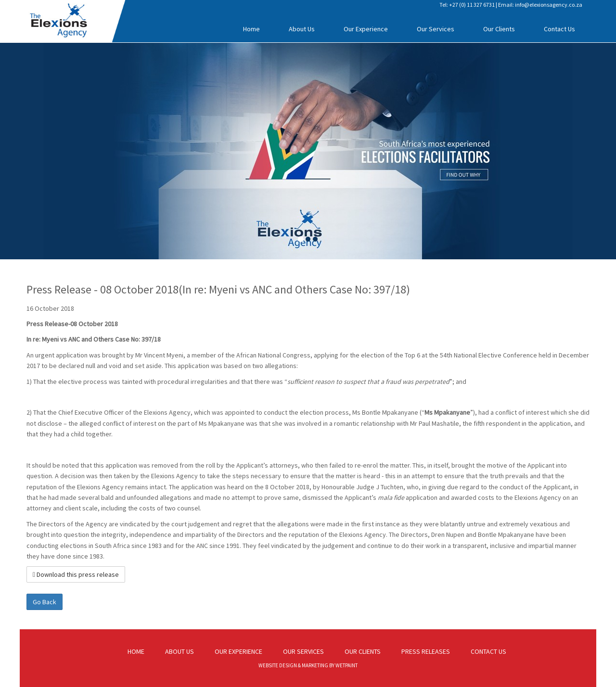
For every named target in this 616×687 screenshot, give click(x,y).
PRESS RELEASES (426, 651)
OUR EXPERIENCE (238, 651)
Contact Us (559, 29)
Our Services (436, 29)
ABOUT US (180, 651)
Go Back (45, 602)
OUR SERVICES (303, 651)
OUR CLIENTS (363, 651)
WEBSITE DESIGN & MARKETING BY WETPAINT (308, 665)
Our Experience (366, 29)
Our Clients (499, 29)
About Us (302, 29)
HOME (136, 651)
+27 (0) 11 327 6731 (472, 5)
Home (251, 29)
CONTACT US (488, 651)
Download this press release (76, 574)
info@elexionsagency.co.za (549, 5)
